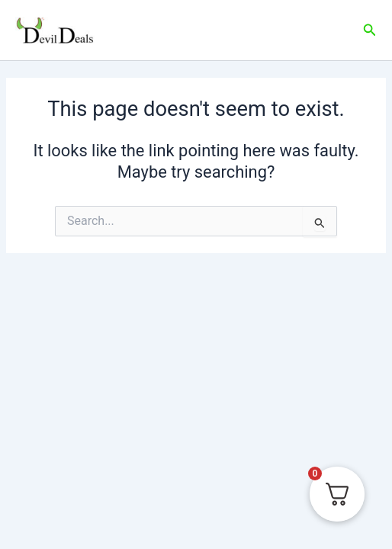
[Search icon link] (370, 30)
